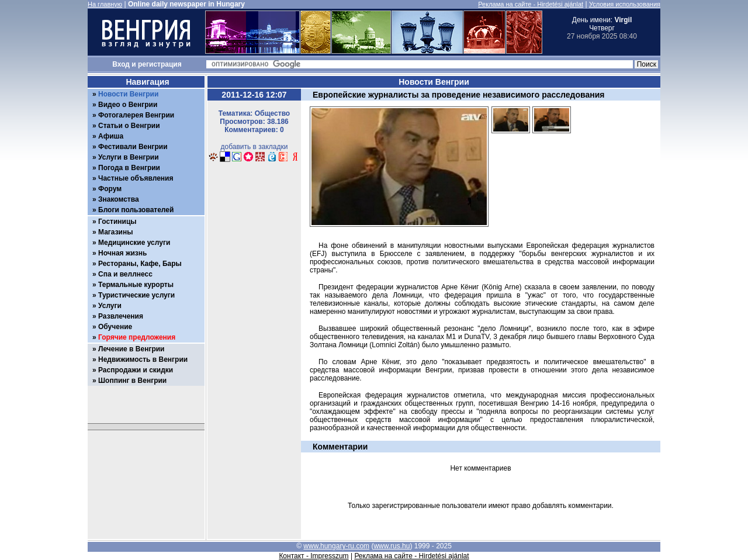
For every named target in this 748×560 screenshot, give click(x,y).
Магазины (115, 232)
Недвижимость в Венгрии (143, 359)
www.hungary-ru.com (336, 546)
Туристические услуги (136, 295)
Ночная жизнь (122, 253)
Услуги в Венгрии (129, 157)
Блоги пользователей (136, 210)
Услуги (110, 306)
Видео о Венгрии (128, 105)
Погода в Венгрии (129, 168)
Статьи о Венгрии (129, 126)
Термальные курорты (136, 285)
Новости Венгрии (128, 94)
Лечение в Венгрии (131, 349)
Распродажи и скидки (136, 370)
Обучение (115, 327)
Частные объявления (136, 178)
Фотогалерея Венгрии (136, 115)
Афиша (111, 136)
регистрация (160, 64)
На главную (105, 4)
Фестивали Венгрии (133, 147)
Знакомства (119, 199)
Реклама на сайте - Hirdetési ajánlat (531, 4)
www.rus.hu (392, 546)
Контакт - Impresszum (314, 556)
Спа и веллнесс (125, 274)
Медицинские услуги (134, 243)
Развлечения (121, 316)
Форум (110, 189)
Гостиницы (117, 222)
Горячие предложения (137, 337)
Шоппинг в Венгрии (132, 381)
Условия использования (625, 4)
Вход (121, 64)
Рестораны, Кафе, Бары (140, 264)
